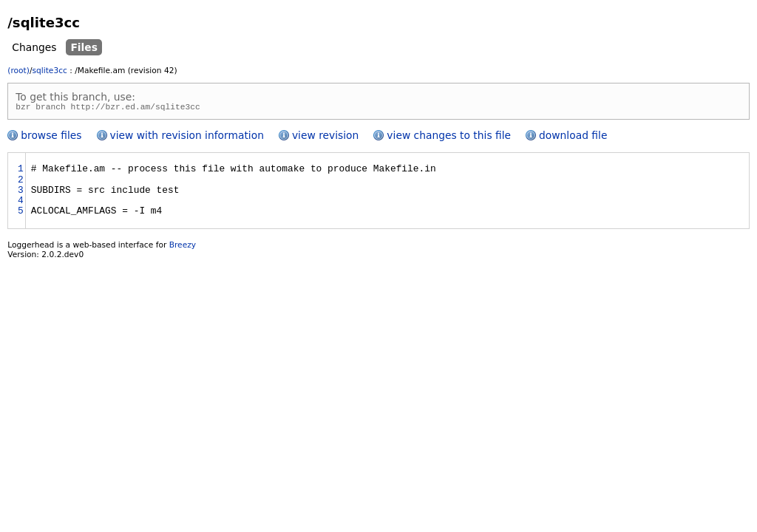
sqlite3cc (49, 71)
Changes (34, 47)
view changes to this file (449, 137)
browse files (51, 137)
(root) (18, 71)
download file (573, 137)
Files (84, 47)
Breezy (183, 247)
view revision (325, 137)
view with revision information (187, 137)
